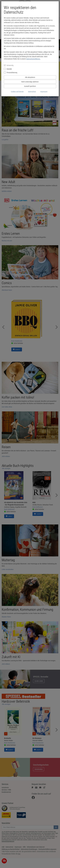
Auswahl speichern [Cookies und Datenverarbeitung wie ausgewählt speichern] (30, 86)
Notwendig (10, 65)
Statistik (9, 69)
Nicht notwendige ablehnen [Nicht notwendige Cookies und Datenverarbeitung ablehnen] (30, 82)
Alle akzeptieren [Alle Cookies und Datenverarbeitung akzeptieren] (30, 77)
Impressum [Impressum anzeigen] (44, 92)
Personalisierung (12, 73)
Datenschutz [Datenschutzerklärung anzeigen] (32, 92)
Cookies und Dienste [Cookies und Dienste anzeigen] (17, 92)
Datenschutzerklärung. (33, 59)
